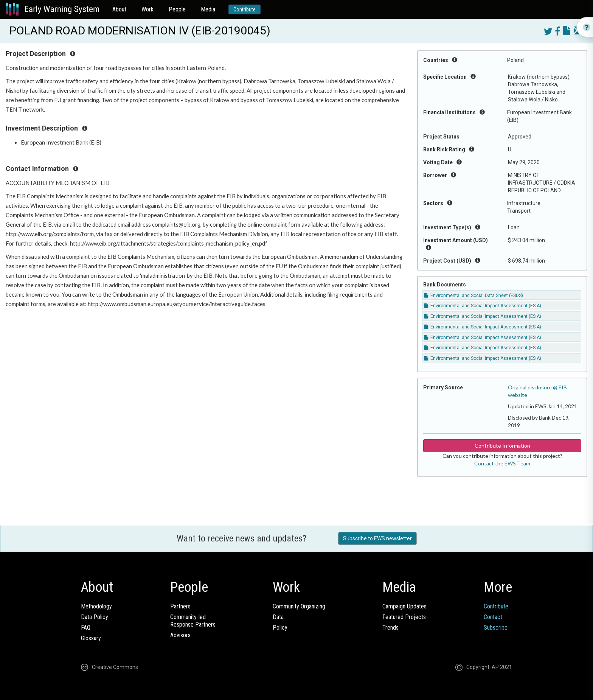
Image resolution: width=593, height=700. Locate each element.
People (177, 9)
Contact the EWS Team (502, 463)
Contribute (244, 9)
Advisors (180, 635)
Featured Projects (404, 617)
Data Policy (95, 617)
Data (278, 617)
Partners (180, 606)
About (119, 9)
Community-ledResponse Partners (193, 621)
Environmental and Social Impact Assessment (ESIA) (483, 306)
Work (147, 9)
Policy (280, 628)
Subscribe (496, 628)
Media (208, 9)
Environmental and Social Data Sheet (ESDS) (474, 296)
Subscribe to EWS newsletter (377, 538)
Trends (390, 628)
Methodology (96, 606)
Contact (493, 617)
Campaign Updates (404, 606)
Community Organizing (299, 606)
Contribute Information (502, 446)
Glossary (91, 638)
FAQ (86, 628)
